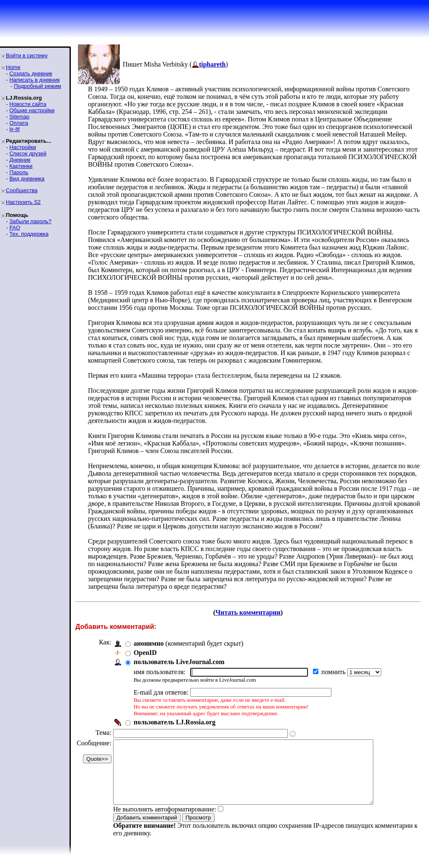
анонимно (149, 643)
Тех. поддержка (29, 234)
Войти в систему (27, 55)
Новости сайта (28, 104)
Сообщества (22, 190)
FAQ (15, 228)
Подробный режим (37, 86)
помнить (334, 672)
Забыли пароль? (30, 221)
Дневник (20, 160)
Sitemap (19, 117)
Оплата (19, 123)
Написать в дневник (34, 80)
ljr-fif (14, 129)
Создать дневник (31, 73)
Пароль (19, 172)
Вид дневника (27, 179)
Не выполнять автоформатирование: (165, 822)
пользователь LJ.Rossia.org (174, 722)
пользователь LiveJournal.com (179, 662)
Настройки (23, 147)
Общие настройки (32, 110)
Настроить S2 (23, 202)
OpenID (145, 653)
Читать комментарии (248, 612)
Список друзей (28, 153)
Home (13, 67)
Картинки (21, 166)
